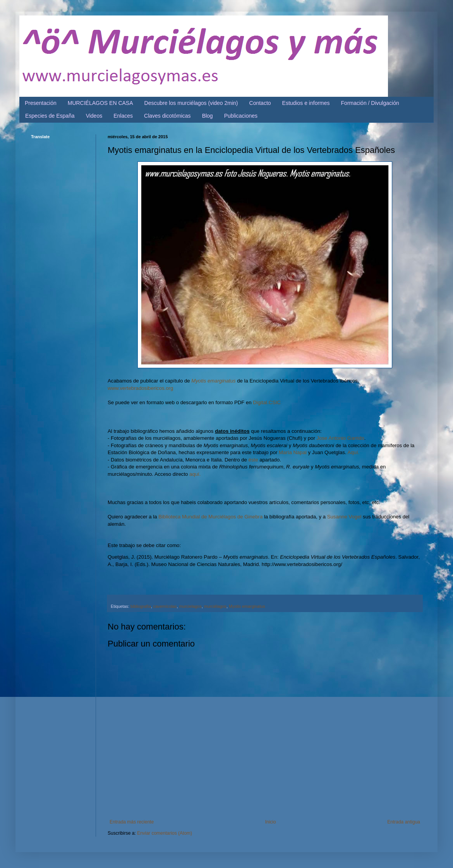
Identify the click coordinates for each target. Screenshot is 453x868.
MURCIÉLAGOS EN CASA (100, 103)
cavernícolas (165, 606)
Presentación (41, 103)
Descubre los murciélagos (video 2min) (191, 103)
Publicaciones (241, 116)
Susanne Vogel (344, 517)
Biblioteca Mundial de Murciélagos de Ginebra (210, 517)
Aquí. (353, 452)
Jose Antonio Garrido (340, 438)
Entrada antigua (404, 822)
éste (253, 460)
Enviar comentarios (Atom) (165, 833)
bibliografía (141, 606)
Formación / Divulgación (370, 103)
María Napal (293, 452)
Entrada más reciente (132, 822)
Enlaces (123, 116)
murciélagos (215, 606)
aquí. (195, 474)
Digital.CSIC (267, 402)
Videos (94, 116)
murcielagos (190, 606)
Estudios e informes (306, 103)
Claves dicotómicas (167, 116)
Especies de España (50, 116)
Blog (208, 116)
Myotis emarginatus (213, 381)
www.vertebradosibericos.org (140, 388)
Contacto (260, 103)
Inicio (271, 822)
